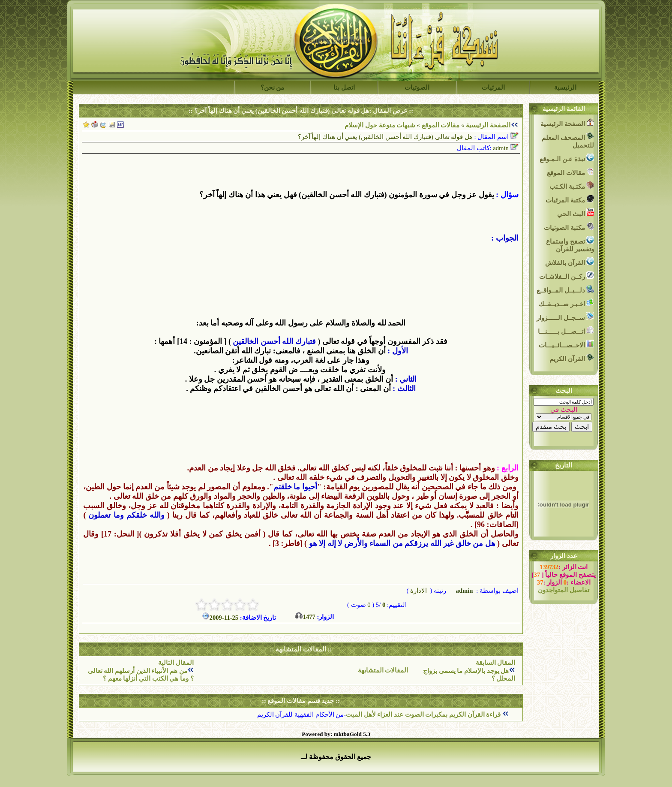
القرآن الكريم (572, 358)
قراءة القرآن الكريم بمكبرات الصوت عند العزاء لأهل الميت (424, 715)
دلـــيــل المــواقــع (565, 289)
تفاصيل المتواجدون (564, 590)
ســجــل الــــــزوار (565, 317)
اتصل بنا (344, 87)
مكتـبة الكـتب (572, 185)
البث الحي (576, 213)
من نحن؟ (273, 87)
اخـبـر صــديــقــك (566, 303)
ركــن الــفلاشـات (567, 276)
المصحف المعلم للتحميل (568, 140)
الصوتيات (417, 87)
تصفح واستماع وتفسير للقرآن (570, 244)
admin (464, 591)
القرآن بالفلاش (570, 262)
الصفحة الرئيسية (488, 125)
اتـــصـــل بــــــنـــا (566, 330)
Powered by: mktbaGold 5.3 (336, 734)
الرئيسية (565, 87)
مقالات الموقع (440, 125)
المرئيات (493, 87)
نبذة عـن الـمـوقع (567, 158)
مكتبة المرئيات (570, 199)
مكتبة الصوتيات (569, 227)
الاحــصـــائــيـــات (567, 344)
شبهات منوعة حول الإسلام (380, 125)
